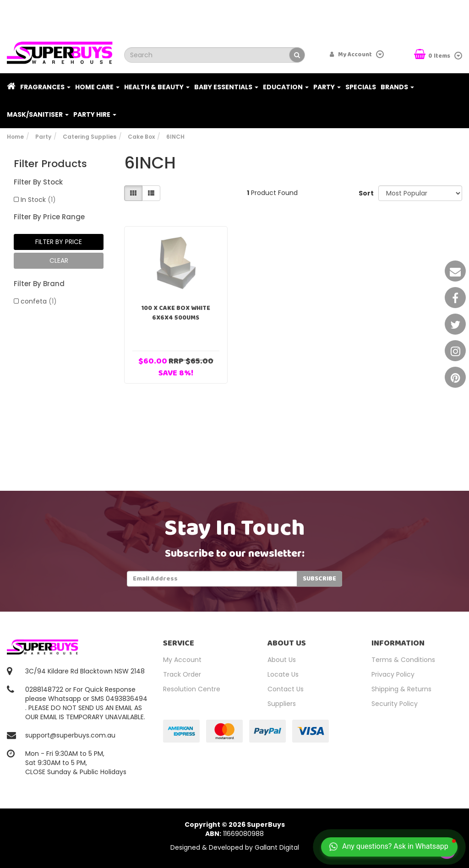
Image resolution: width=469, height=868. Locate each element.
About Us (282, 660)
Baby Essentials (226, 87)
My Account (182, 660)
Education (286, 87)
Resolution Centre (192, 689)
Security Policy (395, 704)
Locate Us (283, 674)
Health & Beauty (157, 87)
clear (59, 260)
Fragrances (45, 87)
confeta (39, 301)
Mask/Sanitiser (38, 114)
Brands (397, 87)
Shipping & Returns (401, 689)
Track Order (182, 674)
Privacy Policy (393, 674)
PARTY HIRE (95, 114)
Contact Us (286, 689)
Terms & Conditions (403, 660)
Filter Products (50, 164)
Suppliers (282, 704)
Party (327, 87)
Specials (361, 87)
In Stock (38, 200)
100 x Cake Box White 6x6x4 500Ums (176, 313)
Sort (365, 193)
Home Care (97, 87)
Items (433, 55)
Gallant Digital (277, 847)
